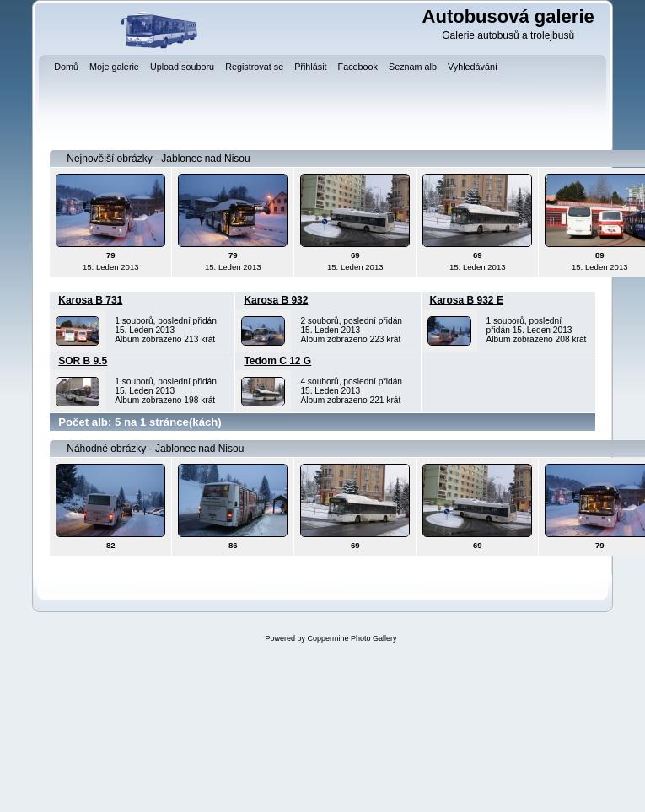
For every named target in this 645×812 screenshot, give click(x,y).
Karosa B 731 (90, 300)
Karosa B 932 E (467, 300)
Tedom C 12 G (277, 361)
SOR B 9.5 (83, 361)
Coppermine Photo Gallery (352, 638)
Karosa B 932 (276, 300)
